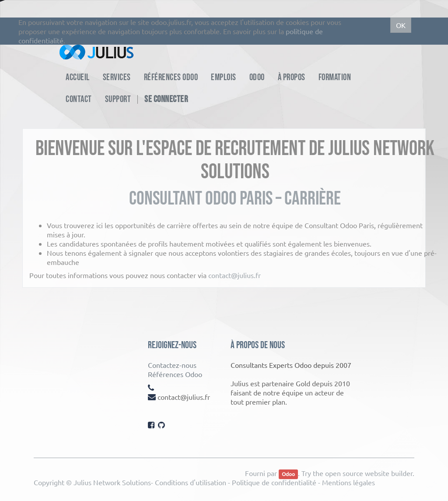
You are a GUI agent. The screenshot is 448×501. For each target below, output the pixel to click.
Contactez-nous (172, 365)
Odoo (288, 474)
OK (401, 25)
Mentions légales (348, 482)
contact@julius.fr (234, 275)
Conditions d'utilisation (191, 482)
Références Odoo (175, 374)
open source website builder (369, 473)
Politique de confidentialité (274, 482)
